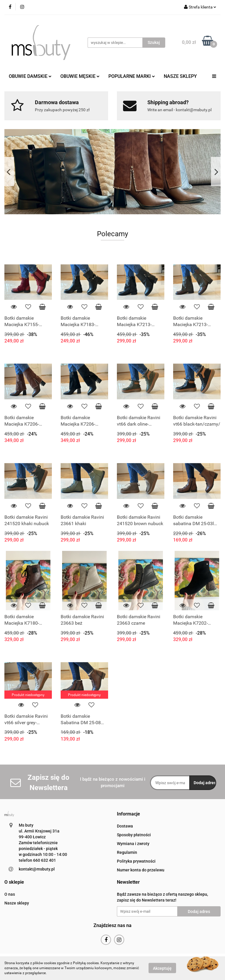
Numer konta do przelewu (141, 870)
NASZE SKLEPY (180, 76)
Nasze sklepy (17, 903)
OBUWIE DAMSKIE (30, 76)
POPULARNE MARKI (132, 76)
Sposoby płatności (134, 835)
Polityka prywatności (136, 861)
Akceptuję (162, 968)
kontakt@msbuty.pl (37, 869)
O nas (10, 894)
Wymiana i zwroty (133, 844)
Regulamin (127, 852)
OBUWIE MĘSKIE (80, 76)
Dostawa (125, 826)
